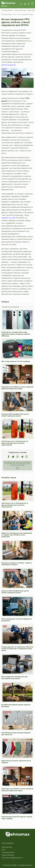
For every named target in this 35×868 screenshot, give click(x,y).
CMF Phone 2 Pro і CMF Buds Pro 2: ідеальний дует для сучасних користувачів (15, 443)
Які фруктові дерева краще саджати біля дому (16, 706)
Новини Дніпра (8, 855)
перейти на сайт (9, 218)
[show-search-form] (21, 4)
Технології (6, 598)
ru (32, 5)
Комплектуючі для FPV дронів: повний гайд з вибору (17, 818)
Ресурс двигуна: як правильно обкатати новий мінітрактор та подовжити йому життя (17, 649)
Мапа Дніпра (7, 847)
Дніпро (4, 6)
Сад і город (7, 684)
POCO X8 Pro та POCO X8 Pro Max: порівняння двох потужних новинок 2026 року (16, 334)
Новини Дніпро (20, 10)
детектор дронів (9, 65)
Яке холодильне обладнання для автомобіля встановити (15, 678)
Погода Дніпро (7, 10)
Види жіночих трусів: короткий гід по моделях (16, 762)
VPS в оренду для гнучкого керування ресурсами (17, 620)
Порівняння (25, 4)
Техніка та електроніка (10, 307)
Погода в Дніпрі (8, 852)
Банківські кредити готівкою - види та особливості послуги (17, 564)
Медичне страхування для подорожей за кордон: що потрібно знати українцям (17, 535)
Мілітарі (6, 796)
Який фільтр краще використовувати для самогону (16, 734)
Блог (4, 850)
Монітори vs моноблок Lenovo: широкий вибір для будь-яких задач (17, 388)
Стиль (5, 740)
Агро (5, 626)
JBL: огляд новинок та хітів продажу (16, 361)
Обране (29, 4)
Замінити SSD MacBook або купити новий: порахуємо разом (15, 415)
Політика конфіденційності (12, 858)
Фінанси (6, 542)
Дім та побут (7, 712)
